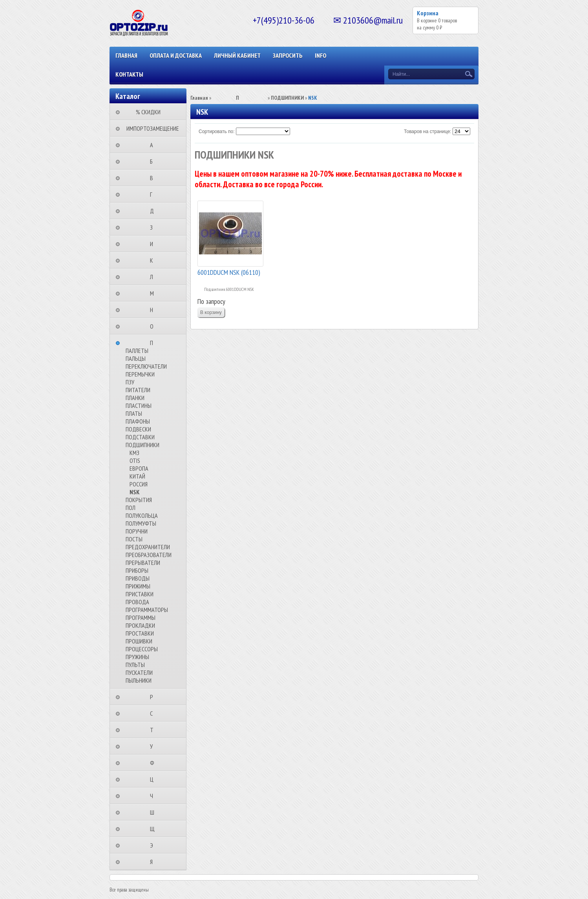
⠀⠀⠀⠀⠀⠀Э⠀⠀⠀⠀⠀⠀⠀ (154, 845)
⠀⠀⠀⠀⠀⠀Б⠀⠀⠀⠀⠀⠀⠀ (154, 161)
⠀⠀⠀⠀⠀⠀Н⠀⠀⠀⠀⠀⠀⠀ (154, 310)
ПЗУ (130, 382)
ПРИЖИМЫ (138, 586)
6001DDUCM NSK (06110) (229, 272)
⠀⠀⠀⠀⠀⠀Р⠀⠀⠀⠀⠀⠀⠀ (154, 697)
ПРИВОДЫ (138, 578)
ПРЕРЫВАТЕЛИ (143, 563)
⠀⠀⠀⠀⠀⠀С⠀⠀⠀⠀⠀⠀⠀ (154, 713)
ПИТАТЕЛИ (138, 390)
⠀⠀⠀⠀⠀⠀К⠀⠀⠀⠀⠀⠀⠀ (154, 260)
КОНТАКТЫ (129, 74)
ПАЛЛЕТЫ (137, 351)
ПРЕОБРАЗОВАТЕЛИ (149, 555)
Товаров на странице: (428, 132)
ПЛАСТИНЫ (139, 406)
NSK (135, 492)
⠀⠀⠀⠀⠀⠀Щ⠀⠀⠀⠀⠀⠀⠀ (155, 829)
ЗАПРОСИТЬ (288, 55)
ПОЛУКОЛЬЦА (142, 515)
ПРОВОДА (137, 602)
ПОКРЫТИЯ (139, 500)
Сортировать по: (217, 132)
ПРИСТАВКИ (140, 594)
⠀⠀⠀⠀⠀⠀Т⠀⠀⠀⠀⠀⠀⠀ (154, 730)
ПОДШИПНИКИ (142, 445)
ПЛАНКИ (135, 398)
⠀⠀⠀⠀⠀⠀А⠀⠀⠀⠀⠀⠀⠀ (154, 145)
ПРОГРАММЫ (141, 618)
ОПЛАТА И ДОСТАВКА (176, 55)
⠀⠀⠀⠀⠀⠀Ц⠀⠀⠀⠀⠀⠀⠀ (154, 779)
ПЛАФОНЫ (138, 421)
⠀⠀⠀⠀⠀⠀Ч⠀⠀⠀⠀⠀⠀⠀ (154, 796)
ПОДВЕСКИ (138, 429)
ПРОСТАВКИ (140, 633)
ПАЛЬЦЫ (136, 358)
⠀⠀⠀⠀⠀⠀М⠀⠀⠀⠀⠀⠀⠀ (154, 293)
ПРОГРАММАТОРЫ (147, 610)
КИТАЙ (137, 476)
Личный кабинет (237, 55)
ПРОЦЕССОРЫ (142, 649)
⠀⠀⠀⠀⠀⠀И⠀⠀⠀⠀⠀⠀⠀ (154, 244)
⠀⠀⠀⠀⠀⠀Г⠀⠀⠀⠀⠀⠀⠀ (153, 194)
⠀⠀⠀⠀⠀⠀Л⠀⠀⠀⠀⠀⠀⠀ (154, 277)
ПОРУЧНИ (137, 531)
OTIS (135, 460)
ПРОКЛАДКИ (140, 625)
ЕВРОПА (139, 468)
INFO (320, 55)
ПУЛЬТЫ (135, 665)
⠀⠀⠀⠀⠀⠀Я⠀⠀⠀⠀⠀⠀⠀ (154, 862)
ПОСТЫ (134, 539)
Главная (126, 55)
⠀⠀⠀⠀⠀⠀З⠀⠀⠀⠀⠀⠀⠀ (154, 227)
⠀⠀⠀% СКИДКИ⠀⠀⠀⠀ (151, 112)
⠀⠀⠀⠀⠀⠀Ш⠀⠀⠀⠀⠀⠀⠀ (154, 812)
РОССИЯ (139, 484)
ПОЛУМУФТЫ (141, 523)
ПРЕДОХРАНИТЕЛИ (148, 547)
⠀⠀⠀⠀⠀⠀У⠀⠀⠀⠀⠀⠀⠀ (154, 746)
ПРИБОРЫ (137, 570)
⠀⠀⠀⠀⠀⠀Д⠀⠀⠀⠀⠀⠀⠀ (154, 211)
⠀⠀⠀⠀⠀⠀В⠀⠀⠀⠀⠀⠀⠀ (154, 178)
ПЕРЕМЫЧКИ (140, 374)
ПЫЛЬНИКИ (139, 680)
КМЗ (134, 453)
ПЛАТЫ (134, 413)
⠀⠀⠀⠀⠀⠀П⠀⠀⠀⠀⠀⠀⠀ (154, 343)
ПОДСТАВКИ (140, 437)
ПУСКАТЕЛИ (139, 672)
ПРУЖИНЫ (137, 657)
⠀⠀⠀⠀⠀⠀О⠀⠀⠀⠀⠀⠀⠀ (154, 326)
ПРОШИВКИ (139, 641)
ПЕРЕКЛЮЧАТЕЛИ (146, 366)
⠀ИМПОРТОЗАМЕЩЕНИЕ (150, 128)
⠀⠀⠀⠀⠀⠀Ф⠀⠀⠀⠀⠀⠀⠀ (154, 763)
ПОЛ (131, 508)
